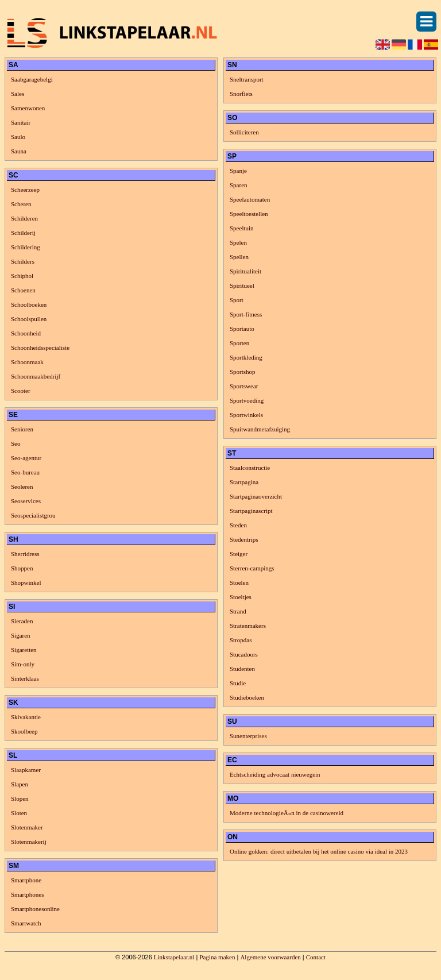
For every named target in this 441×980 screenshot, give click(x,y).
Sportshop (243, 372)
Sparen (239, 185)
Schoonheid (26, 333)
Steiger (239, 554)
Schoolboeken (29, 304)
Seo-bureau (25, 472)
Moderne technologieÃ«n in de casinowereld (287, 813)
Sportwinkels (246, 415)
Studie (238, 683)
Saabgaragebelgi (32, 79)
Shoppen (22, 568)
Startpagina (244, 482)
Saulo (18, 137)
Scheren (21, 204)
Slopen (20, 798)
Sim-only (23, 664)
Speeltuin (242, 228)
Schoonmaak (27, 362)
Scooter (21, 391)
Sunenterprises (248, 736)
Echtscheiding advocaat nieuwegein (275, 774)
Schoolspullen (29, 319)
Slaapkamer (26, 770)
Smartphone (26, 880)
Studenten (242, 669)
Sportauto (242, 329)
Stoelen (239, 582)
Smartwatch (26, 923)
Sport (237, 300)
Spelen (238, 242)
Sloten (19, 813)
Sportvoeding (247, 400)
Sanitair (21, 122)
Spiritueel (242, 285)
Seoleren (22, 487)
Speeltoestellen (249, 214)
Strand (238, 611)
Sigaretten (24, 650)
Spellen (239, 257)
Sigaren (21, 635)
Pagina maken (217, 957)
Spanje (238, 171)
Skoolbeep (24, 731)
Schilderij (23, 233)
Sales (18, 94)
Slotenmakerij (29, 842)
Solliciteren (244, 132)
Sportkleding (246, 357)
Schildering (26, 247)
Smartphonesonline (35, 909)
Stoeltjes (241, 597)
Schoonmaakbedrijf (36, 376)
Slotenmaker (27, 827)
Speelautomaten (250, 199)
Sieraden (22, 621)
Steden (238, 525)
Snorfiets (241, 94)
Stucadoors (244, 654)
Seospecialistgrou (33, 515)
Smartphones (27, 894)
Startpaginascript (251, 511)
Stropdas (241, 640)
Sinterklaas (25, 678)
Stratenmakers (248, 626)
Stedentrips (244, 539)
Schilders (23, 261)
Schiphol (22, 276)
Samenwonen (28, 108)
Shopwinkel (26, 582)
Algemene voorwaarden (270, 957)
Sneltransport (247, 79)
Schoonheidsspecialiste (40, 348)
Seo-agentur (26, 458)
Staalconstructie (250, 468)
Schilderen (24, 218)
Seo (16, 443)
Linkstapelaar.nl (174, 957)
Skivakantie (26, 717)
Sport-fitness (246, 314)
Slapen (20, 784)
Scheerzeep (25, 190)
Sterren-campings (252, 568)
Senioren (22, 429)
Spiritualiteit (245, 271)
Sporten (239, 343)
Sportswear (244, 386)
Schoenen (23, 290)
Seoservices (26, 501)
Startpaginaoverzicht (256, 496)
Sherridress (25, 554)
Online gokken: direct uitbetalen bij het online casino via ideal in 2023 (319, 851)
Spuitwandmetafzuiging (260, 429)
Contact (316, 957)
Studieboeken (247, 697)
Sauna (19, 151)
